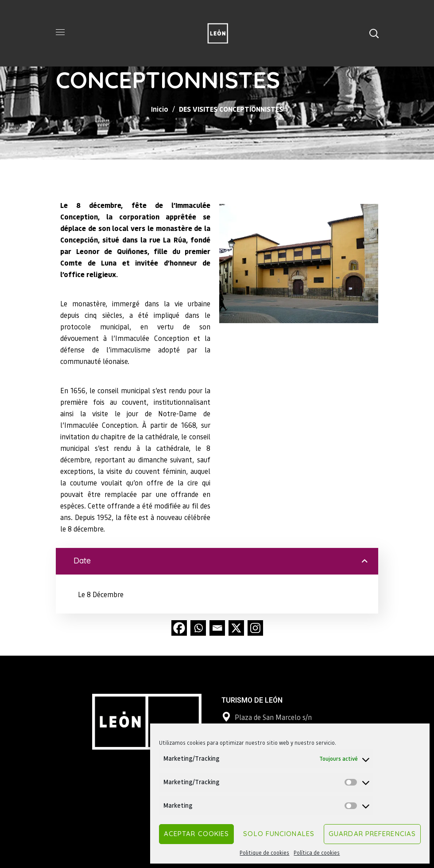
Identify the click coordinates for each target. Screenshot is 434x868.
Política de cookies (317, 853)
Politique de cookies (264, 853)
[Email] (217, 628)
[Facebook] (179, 628)
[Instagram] (255, 628)
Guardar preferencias (372, 834)
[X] (236, 628)
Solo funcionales (279, 834)
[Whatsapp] (198, 628)
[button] (374, 33)
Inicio (160, 109)
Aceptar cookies (197, 834)
